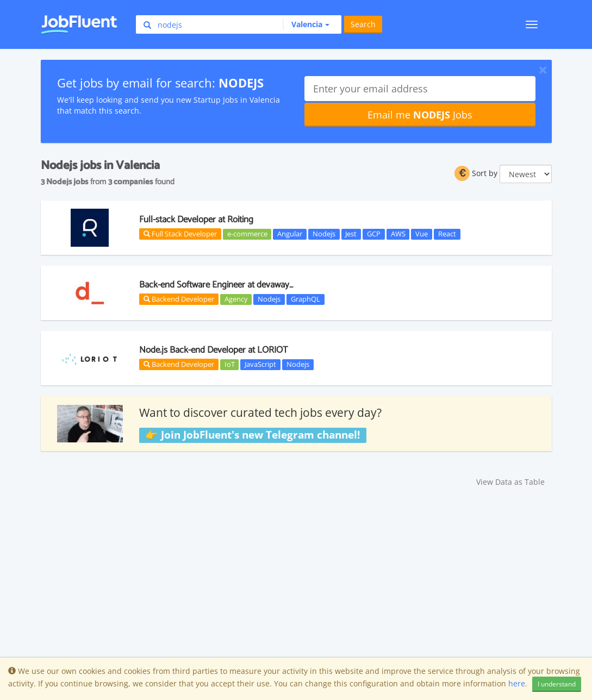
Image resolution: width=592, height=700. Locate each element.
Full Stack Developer (180, 234)
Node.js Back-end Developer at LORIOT (214, 350)
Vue (422, 234)
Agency (236, 299)
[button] (306, 24)
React (447, 234)
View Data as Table (510, 482)
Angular (290, 234)
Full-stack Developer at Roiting (196, 220)
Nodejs (324, 234)
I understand (557, 684)
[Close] (543, 70)
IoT (230, 364)
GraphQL (306, 299)
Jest (351, 234)
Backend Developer (179, 299)
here (517, 683)
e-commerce (247, 234)
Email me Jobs (420, 115)
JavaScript (260, 364)
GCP (374, 234)
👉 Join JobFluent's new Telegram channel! (253, 435)
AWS (398, 234)
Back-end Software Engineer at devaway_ (216, 285)
